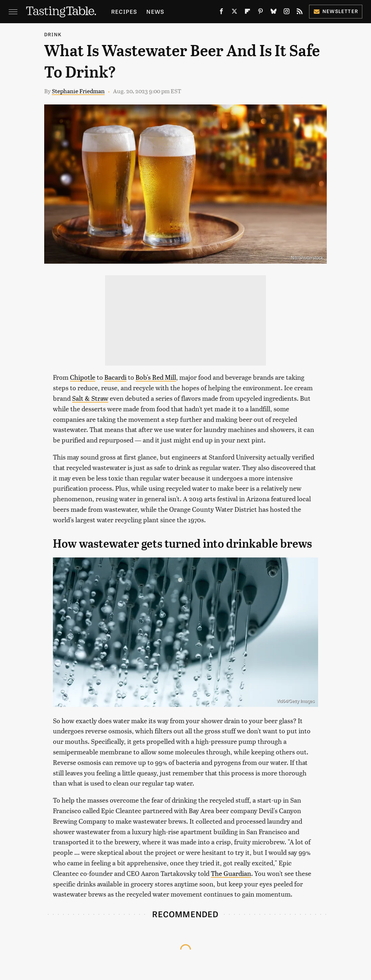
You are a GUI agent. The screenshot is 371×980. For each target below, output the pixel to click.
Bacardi (115, 377)
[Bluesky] (274, 13)
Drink (53, 34)
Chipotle (83, 377)
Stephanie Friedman (78, 91)
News (155, 11)
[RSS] (300, 13)
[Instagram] (287, 13)
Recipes (124, 11)
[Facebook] (221, 13)
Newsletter (336, 11)
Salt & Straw (90, 398)
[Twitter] (234, 13)
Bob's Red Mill (156, 377)
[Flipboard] (247, 13)
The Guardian (231, 873)
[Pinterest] (260, 13)
